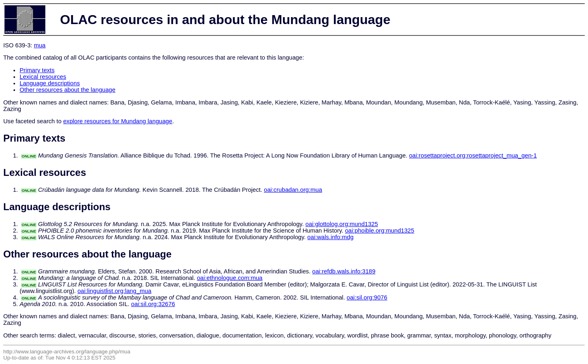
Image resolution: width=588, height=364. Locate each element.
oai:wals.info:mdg (331, 237)
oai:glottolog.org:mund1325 (342, 224)
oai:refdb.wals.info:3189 (344, 271)
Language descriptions (50, 83)
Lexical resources (43, 77)
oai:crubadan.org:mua (293, 190)
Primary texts (37, 70)
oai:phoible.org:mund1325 (380, 231)
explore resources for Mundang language (118, 121)
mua (40, 45)
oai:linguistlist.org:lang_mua (115, 291)
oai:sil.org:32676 (153, 304)
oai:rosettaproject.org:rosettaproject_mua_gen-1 (473, 155)
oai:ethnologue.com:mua (230, 278)
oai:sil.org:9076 (367, 297)
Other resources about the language (68, 90)
